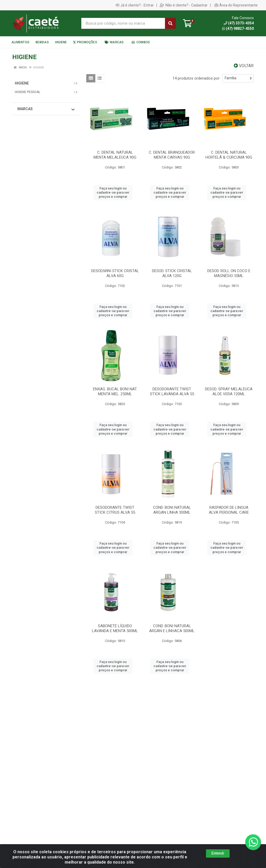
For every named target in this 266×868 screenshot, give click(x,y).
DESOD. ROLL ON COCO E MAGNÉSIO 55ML (229, 273)
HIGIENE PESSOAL (28, 92)
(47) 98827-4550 (238, 29)
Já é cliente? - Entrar (135, 5)
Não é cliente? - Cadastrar (184, 5)
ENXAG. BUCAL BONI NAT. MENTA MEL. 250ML (115, 391)
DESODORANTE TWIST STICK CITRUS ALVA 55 (115, 510)
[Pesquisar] (170, 23)
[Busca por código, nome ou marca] (123, 23)
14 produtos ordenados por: (196, 78)
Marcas (46, 109)
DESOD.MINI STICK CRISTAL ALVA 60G (115, 273)
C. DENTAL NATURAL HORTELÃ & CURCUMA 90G (229, 155)
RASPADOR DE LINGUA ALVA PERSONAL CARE (229, 510)
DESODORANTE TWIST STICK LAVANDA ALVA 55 (172, 391)
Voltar (244, 66)
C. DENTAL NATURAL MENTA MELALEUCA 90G (115, 155)
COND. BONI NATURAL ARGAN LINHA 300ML (172, 510)
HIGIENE (22, 83)
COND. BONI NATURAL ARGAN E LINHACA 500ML (172, 628)
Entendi (218, 856)
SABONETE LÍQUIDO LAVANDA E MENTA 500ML (115, 628)
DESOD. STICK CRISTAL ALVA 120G (172, 273)
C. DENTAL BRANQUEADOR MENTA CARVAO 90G (172, 155)
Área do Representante (236, 5)
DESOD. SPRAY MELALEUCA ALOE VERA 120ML (229, 391)
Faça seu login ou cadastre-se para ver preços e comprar (113, 193)
